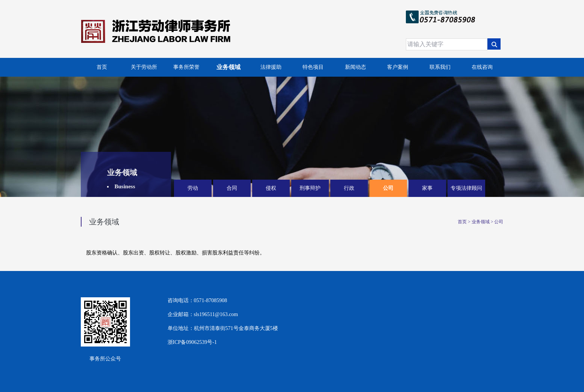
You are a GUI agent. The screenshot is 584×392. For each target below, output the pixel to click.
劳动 (193, 188)
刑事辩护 (310, 188)
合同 (232, 188)
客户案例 (398, 67)
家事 (427, 188)
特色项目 (313, 67)
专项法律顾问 (466, 188)
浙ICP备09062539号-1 (192, 342)
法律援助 (271, 67)
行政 (349, 188)
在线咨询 (482, 67)
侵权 (271, 188)
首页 (102, 67)
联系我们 (440, 67)
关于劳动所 (144, 67)
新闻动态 (356, 67)
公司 (388, 188)
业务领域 (228, 67)
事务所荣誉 (186, 67)
